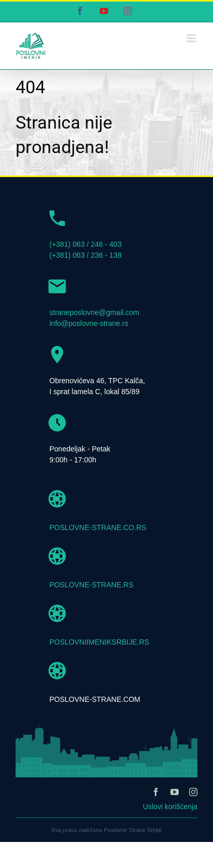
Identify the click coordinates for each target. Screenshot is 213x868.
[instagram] (193, 792)
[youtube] (175, 792)
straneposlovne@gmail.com (94, 312)
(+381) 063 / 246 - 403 (85, 244)
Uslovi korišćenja (170, 807)
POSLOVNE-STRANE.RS (91, 585)
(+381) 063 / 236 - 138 (85, 255)
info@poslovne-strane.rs (89, 323)
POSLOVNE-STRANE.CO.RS (98, 527)
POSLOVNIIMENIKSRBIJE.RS (99, 642)
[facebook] (156, 792)
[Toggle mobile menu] (192, 38)
